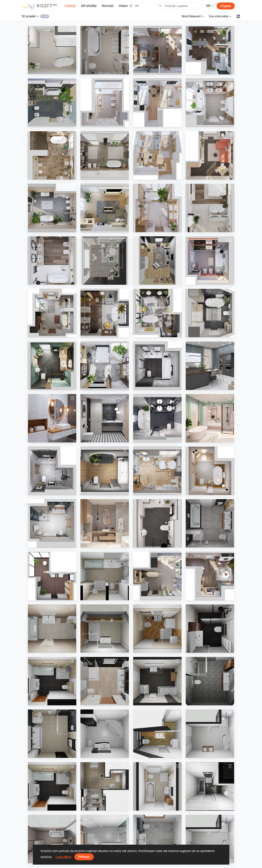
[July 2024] (157, 576)
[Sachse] (157, 681)
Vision (126, 6)
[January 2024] (157, 103)
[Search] (179, 6)
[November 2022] (105, 313)
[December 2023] (210, 576)
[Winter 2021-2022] (157, 471)
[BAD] (105, 576)
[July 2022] (105, 366)
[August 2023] (157, 155)
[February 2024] (105, 103)
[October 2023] (105, 155)
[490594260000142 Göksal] (210, 734)
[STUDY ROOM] (157, 260)
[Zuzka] (157, 734)
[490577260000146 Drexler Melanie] (105, 734)
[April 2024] (210, 50)
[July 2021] (52, 471)
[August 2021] (210, 471)
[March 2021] (210, 418)
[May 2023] (105, 208)
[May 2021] (105, 523)
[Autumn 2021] (105, 471)
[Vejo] (157, 629)
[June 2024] (157, 50)
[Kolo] (52, 576)
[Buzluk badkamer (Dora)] (52, 50)
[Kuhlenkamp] (157, 786)
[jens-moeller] (105, 839)
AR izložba (89, 6)
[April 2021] (157, 523)
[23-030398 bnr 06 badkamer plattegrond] (210, 681)
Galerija (70, 6)
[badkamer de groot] (210, 629)
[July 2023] (210, 155)
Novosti (108, 6)
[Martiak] (52, 629)
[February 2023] (52, 260)
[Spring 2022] (210, 366)
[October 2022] (157, 313)
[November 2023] (210, 103)
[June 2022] (157, 366)
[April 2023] (210, 208)
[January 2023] (210, 260)
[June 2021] (52, 523)
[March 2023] (157, 208)
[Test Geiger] (105, 681)
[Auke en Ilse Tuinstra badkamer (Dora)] (105, 50)
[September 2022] (210, 313)
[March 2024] (52, 103)
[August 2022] (52, 366)
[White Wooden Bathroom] (52, 418)
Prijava (226, 6)
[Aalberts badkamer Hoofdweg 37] (52, 839)
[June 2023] (52, 208)
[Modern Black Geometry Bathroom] (105, 418)
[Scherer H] (157, 839)
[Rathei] (105, 786)
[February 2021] (157, 418)
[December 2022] (52, 313)
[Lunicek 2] (210, 523)
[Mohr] (52, 681)
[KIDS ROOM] (105, 260)
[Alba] (105, 629)
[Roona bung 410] (210, 786)
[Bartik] (52, 734)
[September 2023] (52, 155)
